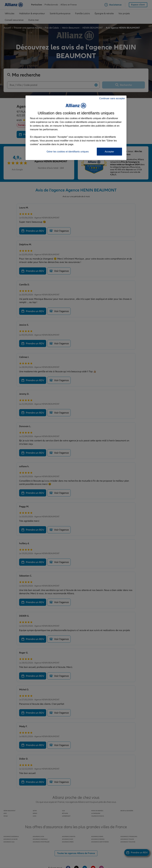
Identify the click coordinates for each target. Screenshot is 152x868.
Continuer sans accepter (112, 98)
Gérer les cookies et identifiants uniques (68, 152)
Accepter (109, 152)
